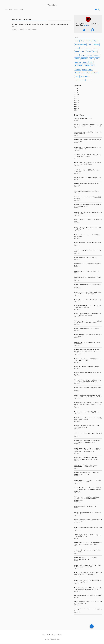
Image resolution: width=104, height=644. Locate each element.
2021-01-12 (77, 584)
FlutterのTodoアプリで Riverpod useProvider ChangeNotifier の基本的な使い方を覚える (86, 466)
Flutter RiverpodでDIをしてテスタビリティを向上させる (88, 434)
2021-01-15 (77, 561)
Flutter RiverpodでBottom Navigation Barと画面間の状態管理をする (88, 343)
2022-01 (77, 90)
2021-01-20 (77, 531)
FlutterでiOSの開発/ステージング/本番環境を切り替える (88, 278)
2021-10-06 (77, 150)
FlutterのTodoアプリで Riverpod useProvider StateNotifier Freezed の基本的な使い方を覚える (87, 458)
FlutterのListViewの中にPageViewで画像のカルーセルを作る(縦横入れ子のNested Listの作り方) (88, 381)
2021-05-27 (77, 223)
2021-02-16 (77, 453)
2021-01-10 (77, 597)
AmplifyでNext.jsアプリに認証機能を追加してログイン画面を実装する (88, 171)
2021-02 (77, 108)
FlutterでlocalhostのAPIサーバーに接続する (86, 258)
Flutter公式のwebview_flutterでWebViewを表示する (88, 300)
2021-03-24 (77, 302)
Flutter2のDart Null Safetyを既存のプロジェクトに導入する (88, 373)
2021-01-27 (77, 508)
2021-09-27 (77, 179)
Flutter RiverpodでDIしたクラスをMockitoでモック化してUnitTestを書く (88, 213)
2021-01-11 (77, 591)
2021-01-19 (77, 538)
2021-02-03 (77, 502)
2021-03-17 (77, 330)
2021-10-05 (77, 158)
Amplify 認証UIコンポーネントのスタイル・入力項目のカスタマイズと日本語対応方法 (88, 163)
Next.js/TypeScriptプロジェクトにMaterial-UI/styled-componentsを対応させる (88, 581)
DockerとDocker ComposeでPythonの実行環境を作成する (88, 528)
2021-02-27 (77, 408)
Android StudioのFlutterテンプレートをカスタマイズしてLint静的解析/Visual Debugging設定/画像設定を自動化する (88, 489)
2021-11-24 (77, 135)
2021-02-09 (77, 483)
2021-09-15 (77, 187)
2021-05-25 (77, 238)
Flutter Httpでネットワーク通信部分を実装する (86, 412)
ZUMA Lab (52, 5)
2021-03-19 (77, 324)
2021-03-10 (77, 355)
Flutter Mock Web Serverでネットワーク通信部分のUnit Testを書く (88, 236)
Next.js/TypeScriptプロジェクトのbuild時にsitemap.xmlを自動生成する (86, 558)
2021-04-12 (77, 259)
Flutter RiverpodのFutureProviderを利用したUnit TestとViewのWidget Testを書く (88, 205)
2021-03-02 (77, 383)
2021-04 (77, 104)
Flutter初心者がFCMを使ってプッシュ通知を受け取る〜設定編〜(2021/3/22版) (88, 307)
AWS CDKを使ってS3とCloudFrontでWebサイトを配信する (88, 251)
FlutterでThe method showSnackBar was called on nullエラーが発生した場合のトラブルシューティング (88, 396)
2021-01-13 (77, 576)
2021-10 (77, 94)
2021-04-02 (77, 280)
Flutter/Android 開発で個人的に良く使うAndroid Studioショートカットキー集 (87, 473)
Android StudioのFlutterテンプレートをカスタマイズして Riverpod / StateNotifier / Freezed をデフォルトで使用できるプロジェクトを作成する (88, 450)
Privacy (16, 10)
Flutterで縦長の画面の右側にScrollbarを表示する (87, 191)
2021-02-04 (77, 493)
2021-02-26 (77, 414)
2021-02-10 (77, 476)
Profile (11, 10)
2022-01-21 (77, 128)
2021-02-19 (77, 436)
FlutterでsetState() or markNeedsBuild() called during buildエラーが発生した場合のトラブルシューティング (88, 404)
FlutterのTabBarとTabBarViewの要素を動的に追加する (88, 388)
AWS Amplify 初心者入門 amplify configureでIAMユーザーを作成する (88, 551)
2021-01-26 (77, 515)
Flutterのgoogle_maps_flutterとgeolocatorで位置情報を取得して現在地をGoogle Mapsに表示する (88, 322)
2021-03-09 (77, 362)
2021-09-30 (77, 173)
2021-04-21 (77, 253)
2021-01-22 (77, 523)
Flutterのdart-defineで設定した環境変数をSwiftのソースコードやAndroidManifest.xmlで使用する (88, 293)
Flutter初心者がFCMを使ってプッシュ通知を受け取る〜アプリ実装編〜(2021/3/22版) (88, 314)
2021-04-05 (77, 267)
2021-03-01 (77, 391)
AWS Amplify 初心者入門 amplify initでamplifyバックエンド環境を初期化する (88, 536)
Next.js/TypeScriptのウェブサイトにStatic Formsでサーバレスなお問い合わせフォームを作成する (88, 543)
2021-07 (77, 98)
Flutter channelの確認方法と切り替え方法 (85, 506)
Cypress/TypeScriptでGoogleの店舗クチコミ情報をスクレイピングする (88, 521)
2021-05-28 (77, 215)
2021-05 (77, 102)
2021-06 (77, 100)
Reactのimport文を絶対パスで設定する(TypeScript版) (88, 596)
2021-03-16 (77, 338)
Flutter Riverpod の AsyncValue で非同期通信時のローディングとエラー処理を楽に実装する (88, 441)
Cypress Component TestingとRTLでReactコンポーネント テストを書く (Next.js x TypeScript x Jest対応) (88, 125)
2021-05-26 (77, 231)
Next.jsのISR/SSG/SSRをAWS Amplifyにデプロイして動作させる (88, 184)
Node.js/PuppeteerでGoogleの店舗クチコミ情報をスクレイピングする (88, 513)
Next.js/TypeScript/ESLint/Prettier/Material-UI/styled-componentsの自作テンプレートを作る (88, 574)
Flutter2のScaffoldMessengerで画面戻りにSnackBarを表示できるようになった (88, 360)
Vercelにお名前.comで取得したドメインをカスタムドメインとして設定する (88, 602)
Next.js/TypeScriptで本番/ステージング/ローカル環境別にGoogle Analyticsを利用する (88, 566)
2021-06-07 (77, 200)
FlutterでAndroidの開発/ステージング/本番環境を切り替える (88, 285)
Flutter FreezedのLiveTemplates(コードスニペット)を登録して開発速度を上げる (88, 419)
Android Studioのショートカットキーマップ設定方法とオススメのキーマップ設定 (88, 481)
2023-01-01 (77, 120)
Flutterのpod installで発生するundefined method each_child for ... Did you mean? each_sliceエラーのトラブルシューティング (88, 351)
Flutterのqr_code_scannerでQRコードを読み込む (87, 329)
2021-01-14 (77, 568)
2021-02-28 (77, 398)
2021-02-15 (77, 461)
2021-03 (77, 106)
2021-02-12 (77, 468)
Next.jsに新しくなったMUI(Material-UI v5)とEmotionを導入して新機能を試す (88, 148)
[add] (92, 626)
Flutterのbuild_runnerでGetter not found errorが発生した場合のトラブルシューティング (88, 228)
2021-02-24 (77, 421)
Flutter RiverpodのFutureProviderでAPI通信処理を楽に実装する (88, 198)
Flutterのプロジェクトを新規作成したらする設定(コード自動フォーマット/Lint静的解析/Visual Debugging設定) (88, 499)
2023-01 (77, 89)
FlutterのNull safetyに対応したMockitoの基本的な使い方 (88, 243)
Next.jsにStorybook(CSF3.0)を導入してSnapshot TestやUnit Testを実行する (40, 25)
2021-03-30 (77, 296)
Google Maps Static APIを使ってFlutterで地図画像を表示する (88, 264)
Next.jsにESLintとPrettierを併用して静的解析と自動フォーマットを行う (88, 140)
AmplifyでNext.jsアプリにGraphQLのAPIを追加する (88, 178)
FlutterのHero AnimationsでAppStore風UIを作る (87, 366)
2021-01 (77, 110)
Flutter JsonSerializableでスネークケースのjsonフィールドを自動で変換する (88, 426)
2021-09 (77, 96)
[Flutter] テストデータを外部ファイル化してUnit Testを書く (88, 221)
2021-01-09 (77, 605)
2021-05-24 (77, 246)
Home (6, 10)
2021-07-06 (77, 193)
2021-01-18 (77, 546)
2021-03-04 (77, 376)
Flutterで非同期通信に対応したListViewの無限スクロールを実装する (88, 335)
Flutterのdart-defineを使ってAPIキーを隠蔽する (87, 271)
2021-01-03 (77, 612)
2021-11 (77, 92)
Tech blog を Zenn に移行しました (83, 118)
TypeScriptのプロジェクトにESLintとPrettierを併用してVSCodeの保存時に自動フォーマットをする (88, 589)
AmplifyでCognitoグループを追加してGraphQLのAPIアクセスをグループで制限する (88, 156)
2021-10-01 (77, 166)
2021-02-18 (77, 444)
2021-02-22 (77, 429)
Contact (21, 10)
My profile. (87, 26)
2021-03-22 (77, 309)
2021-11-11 (77, 143)
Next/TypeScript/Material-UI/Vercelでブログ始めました (88, 610)
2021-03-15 (77, 345)
